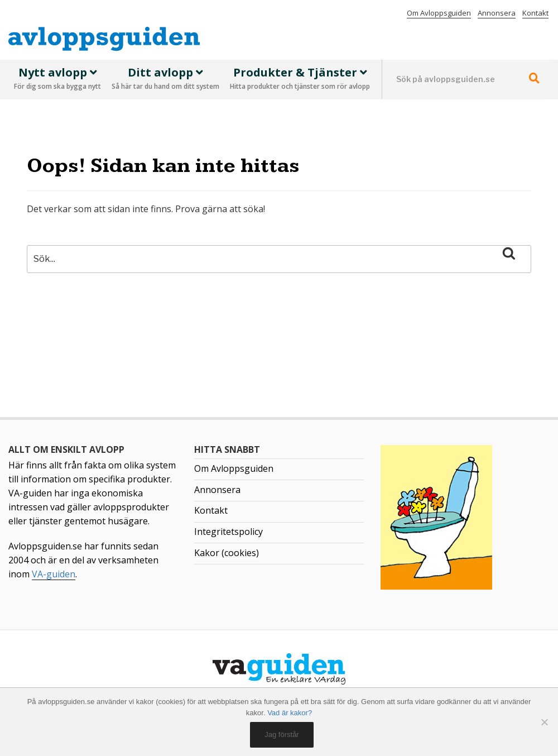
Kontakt (535, 13)
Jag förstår (282, 735)
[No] (544, 722)
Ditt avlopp (165, 79)
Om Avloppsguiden (439, 13)
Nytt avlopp (57, 79)
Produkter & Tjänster (300, 79)
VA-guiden (54, 574)
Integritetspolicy (229, 532)
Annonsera (497, 13)
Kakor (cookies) (227, 553)
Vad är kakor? (290, 713)
